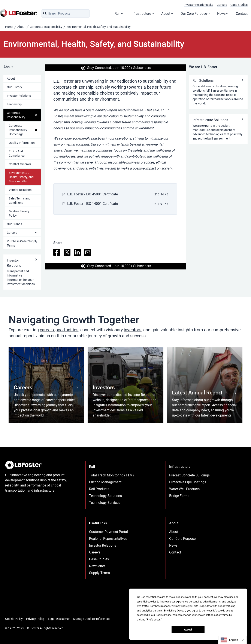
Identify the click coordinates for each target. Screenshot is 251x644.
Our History (14, 87)
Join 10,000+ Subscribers (132, 68)
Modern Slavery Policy (19, 213)
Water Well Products (184, 489)
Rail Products (99, 489)
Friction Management (105, 482)
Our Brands (14, 224)
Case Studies (239, 5)
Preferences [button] (154, 620)
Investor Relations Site (199, 5)
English (229, 640)
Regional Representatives (108, 539)
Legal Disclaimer (59, 619)
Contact (242, 14)
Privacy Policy (35, 619)
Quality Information (22, 143)
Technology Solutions (105, 496)
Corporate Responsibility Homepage (23, 130)
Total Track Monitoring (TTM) (111, 475)
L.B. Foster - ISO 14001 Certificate (93, 204)
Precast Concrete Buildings (189, 475)
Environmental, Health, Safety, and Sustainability (21, 177)
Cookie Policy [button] (163, 615)
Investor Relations (19, 96)
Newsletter (97, 566)
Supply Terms (99, 573)
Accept (188, 630)
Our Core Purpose (195, 14)
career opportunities (59, 330)
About (167, 14)
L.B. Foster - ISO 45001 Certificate (93, 194)
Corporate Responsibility (46, 27)
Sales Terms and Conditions (20, 201)
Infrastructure (143, 14)
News (223, 14)
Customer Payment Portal (108, 532)
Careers (222, 5)
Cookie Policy (14, 619)
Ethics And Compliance (17, 153)
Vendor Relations (20, 190)
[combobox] (232, 640)
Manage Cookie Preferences (92, 619)
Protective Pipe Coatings (188, 482)
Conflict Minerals (20, 164)
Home (9, 27)
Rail (119, 14)
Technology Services (105, 503)
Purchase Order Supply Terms (22, 243)
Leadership (14, 104)
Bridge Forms (179, 496)
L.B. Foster (63, 81)
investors (133, 330)
